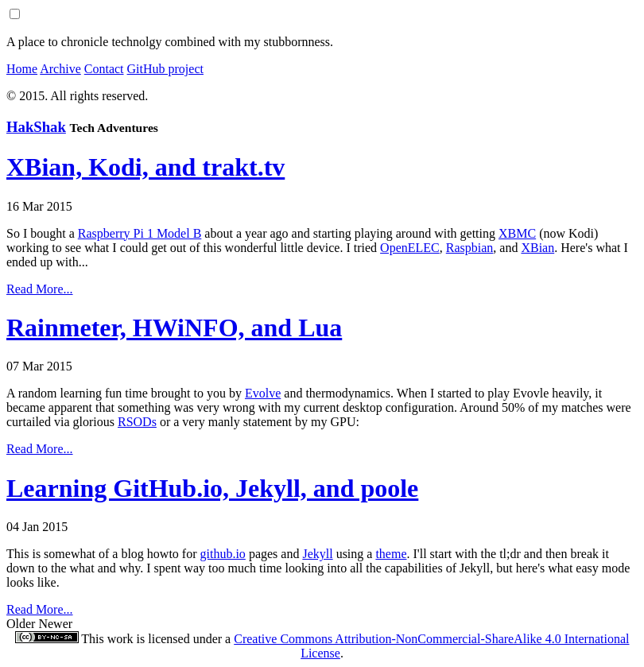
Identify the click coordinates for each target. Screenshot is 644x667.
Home (22, 69)
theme (391, 554)
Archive (60, 69)
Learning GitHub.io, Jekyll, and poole (212, 488)
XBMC (517, 233)
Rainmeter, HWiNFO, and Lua (174, 328)
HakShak (36, 127)
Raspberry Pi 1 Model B (140, 233)
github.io (223, 554)
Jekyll (317, 554)
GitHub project (165, 69)
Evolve (263, 393)
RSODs (137, 422)
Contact (104, 69)
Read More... (40, 289)
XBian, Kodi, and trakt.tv (145, 167)
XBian (537, 248)
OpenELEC (410, 248)
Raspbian (470, 248)
